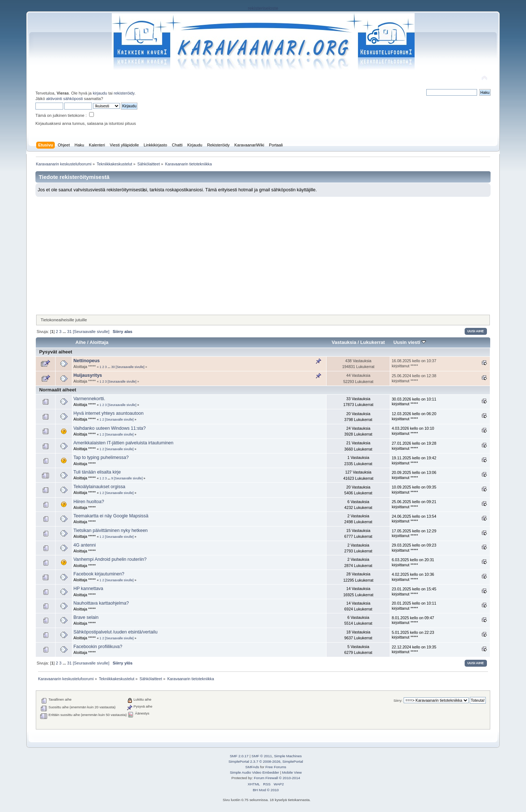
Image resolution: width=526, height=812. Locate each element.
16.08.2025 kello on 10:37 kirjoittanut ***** (414, 363)
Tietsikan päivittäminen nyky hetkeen (110, 531)
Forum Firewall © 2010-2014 (277, 778)
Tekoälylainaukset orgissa (99, 487)
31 (69, 332)
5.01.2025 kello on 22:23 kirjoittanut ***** (413, 635)
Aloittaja (99, 342)
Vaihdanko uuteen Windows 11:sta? (110, 428)
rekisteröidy (124, 93)
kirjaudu (100, 93)
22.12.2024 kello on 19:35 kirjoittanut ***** (414, 650)
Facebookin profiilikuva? (98, 647)
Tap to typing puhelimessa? (101, 457)
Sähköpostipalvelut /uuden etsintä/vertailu (115, 632)
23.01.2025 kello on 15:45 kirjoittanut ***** (414, 591)
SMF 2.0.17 (239, 756)
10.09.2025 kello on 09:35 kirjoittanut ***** (414, 490)
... (65, 332)
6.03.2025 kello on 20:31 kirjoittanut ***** (413, 562)
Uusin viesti (410, 342)
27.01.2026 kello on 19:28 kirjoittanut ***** (414, 446)
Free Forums (276, 767)
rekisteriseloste (263, 8)
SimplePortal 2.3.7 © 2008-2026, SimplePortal (266, 761)
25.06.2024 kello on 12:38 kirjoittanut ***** (414, 378)
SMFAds (252, 767)
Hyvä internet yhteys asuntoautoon (108, 413)
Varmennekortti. (89, 399)
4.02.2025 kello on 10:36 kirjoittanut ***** (413, 577)
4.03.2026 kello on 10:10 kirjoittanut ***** (413, 431)
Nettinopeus (87, 361)
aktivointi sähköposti (64, 99)
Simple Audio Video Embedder (254, 772)
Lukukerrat (372, 342)
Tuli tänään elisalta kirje (97, 472)
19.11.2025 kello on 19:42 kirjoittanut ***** (414, 460)
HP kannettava (88, 589)
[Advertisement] (263, 252)
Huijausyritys (88, 375)
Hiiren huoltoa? (89, 502)
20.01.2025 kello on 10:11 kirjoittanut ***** (414, 606)
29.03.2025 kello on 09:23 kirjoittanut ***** (414, 548)
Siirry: (398, 700)
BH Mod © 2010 (266, 790)
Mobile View (292, 772)
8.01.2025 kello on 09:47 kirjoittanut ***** (413, 620)
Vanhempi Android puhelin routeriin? (110, 559)
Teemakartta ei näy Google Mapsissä (111, 516)
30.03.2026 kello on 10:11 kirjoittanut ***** (414, 402)
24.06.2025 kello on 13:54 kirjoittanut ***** (414, 519)
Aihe (81, 342)
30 (113, 367)
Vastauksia (344, 342)
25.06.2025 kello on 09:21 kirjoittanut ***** (414, 504)
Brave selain (86, 617)
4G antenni (85, 545)
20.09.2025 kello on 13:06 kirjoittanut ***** (414, 475)
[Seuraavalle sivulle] (91, 332)
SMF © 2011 (262, 756)
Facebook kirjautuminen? (99, 574)
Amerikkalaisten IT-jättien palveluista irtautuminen (123, 443)
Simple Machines (288, 756)
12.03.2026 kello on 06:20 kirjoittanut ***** (414, 416)
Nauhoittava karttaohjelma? (101, 603)
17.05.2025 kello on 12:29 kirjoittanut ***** (414, 533)
